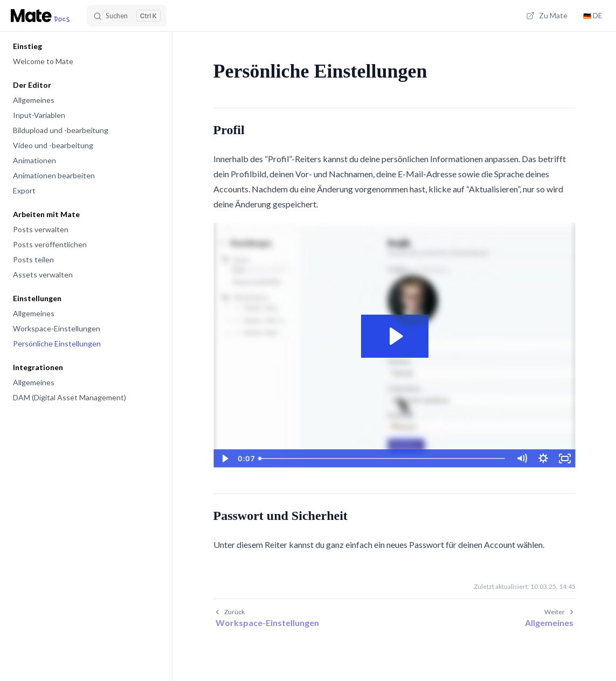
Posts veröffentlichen (50, 244)
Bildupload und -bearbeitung (61, 130)
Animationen (34, 160)
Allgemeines (34, 100)
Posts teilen (33, 259)
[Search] (127, 16)
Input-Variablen (39, 115)
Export (24, 190)
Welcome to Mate (43, 61)
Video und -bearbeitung (53, 145)
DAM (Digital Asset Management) (70, 397)
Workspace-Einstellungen (57, 328)
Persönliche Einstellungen (57, 343)
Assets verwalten (43, 275)
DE (593, 15)
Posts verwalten (41, 229)
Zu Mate (547, 15)
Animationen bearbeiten (54, 175)
